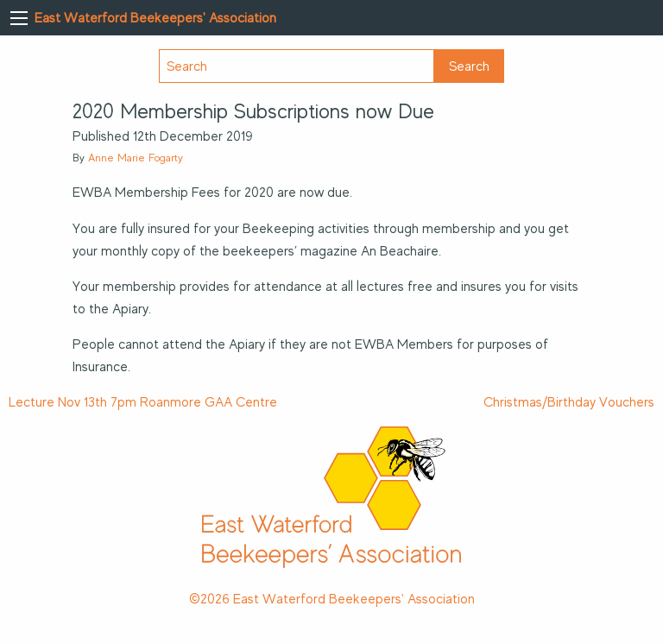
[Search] (297, 66)
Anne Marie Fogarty (136, 158)
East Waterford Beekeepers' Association (155, 18)
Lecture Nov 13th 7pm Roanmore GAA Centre (143, 402)
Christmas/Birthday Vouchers (569, 402)
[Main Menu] (19, 18)
